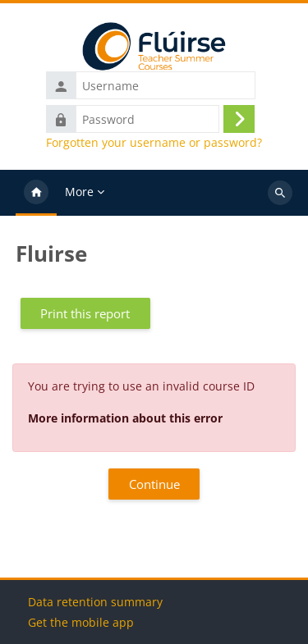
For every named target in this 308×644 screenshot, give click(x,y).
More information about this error (125, 418)
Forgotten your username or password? (154, 143)
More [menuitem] (79, 192)
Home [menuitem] (36, 193)
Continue (154, 484)
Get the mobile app (81, 622)
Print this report (85, 313)
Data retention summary (95, 602)
